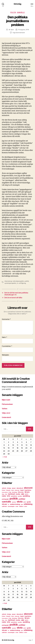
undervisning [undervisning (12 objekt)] (15, 504)
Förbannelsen (7, 404)
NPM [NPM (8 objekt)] (8, 496)
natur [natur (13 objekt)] (4, 496)
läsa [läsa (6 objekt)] (3, 494)
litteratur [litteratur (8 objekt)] (21, 492)
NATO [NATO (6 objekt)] (27, 494)
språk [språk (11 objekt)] (29, 502)
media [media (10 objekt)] (18, 494)
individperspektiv (18, 281)
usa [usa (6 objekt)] (22, 504)
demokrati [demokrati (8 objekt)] (20, 488)
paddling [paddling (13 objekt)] (26, 496)
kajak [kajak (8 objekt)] (22, 490)
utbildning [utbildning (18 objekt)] (28, 504)
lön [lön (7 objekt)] (6, 494)
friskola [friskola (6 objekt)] (8, 490)
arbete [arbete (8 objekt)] (4, 488)
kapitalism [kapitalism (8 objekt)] (28, 490)
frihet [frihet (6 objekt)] (3, 490)
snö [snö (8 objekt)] (24, 502)
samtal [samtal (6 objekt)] (14, 502)
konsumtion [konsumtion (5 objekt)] (5, 492)
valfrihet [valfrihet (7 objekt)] (4, 506)
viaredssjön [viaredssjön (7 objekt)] (11, 506)
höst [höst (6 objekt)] (13, 490)
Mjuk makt (6, 400)
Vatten (5, 409)
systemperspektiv (10, 283)
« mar (5, 457)
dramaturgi (8, 281)
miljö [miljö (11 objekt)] (23, 494)
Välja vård (6, 413)
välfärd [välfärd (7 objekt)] (21, 506)
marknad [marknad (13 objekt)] (11, 494)
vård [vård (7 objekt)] (26, 506)
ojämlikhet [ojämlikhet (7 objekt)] (14, 496)
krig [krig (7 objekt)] (10, 492)
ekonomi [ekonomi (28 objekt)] (28, 488)
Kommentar (6, 319)
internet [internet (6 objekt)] (17, 490)
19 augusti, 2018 (24, 30)
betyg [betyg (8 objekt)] (9, 488)
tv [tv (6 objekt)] (9, 504)
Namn (4, 337)
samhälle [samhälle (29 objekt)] (6, 502)
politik (13, 12)
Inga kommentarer (19, 33)
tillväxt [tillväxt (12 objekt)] (4, 504)
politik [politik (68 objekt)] (14, 499)
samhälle (21, 12)
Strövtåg (17, 4)
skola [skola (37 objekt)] (20, 502)
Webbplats (5, 355)
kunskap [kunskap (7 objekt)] (15, 492)
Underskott (6, 417)
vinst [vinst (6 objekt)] (17, 506)
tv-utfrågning (21, 283)
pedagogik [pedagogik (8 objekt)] (5, 499)
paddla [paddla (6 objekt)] (20, 496)
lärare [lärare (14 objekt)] (27, 492)
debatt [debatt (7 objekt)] (14, 488)
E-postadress (7, 346)
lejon (12, 30)
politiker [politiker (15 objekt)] (22, 499)
